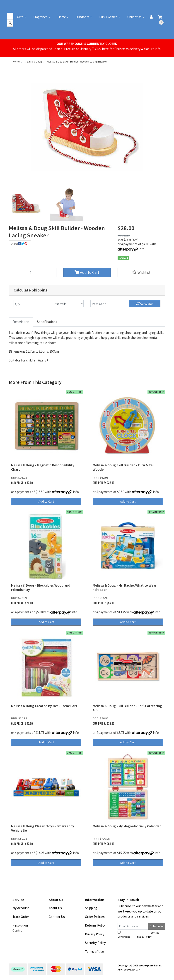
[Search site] (10, 23)
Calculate (145, 303)
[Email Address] (133, 926)
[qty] (29, 304)
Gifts (20, 17)
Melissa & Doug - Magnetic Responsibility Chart (43, 467)
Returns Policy (95, 925)
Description (21, 322)
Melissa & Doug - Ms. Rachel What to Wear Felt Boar (125, 588)
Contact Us (57, 917)
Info (142, 249)
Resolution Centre (20, 928)
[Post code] (106, 304)
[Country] (68, 304)
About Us (55, 908)
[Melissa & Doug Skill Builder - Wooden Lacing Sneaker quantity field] (33, 273)
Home (62, 17)
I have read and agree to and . (138, 934)
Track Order (21, 917)
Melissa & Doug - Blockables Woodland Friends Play (41, 588)
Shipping (91, 908)
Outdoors (82, 17)
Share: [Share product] (19, 244)
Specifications (47, 322)
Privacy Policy (95, 934)
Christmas (134, 17)
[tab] (21, 322)
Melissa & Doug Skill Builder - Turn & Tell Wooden (123, 467)
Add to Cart (87, 272)
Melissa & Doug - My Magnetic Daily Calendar (127, 826)
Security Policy (95, 943)
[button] (141, 273)
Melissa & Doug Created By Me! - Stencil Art (44, 706)
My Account (21, 908)
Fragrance (40, 17)
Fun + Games (108, 17)
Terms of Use (94, 952)
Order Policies (95, 917)
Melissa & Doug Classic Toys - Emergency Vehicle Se (43, 828)
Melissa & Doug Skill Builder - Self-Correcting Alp (127, 708)
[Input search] (10, 16)
